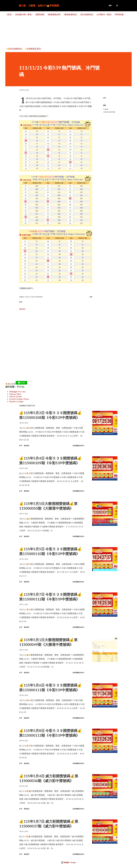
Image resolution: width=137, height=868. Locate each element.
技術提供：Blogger (68, 862)
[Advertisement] (65, 32)
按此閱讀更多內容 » (79, 446)
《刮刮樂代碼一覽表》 (24, 14)
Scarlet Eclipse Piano (19, 399)
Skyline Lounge (16, 401)
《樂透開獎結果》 (54, 14)
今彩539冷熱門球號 (109, 112)
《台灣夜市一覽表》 (104, 14)
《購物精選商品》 (70, 14)
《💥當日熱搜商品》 (14, 49)
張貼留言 (22, 309)
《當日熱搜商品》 (87, 14)
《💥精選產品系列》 (33, 49)
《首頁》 (9, 14)
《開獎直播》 (40, 14)
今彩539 (106, 109)
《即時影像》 (119, 14)
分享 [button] (104, 98)
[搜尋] (110, 6)
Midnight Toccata (17, 392)
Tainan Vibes (15, 394)
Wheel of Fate (16, 396)
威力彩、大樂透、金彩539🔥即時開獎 (39, 5)
